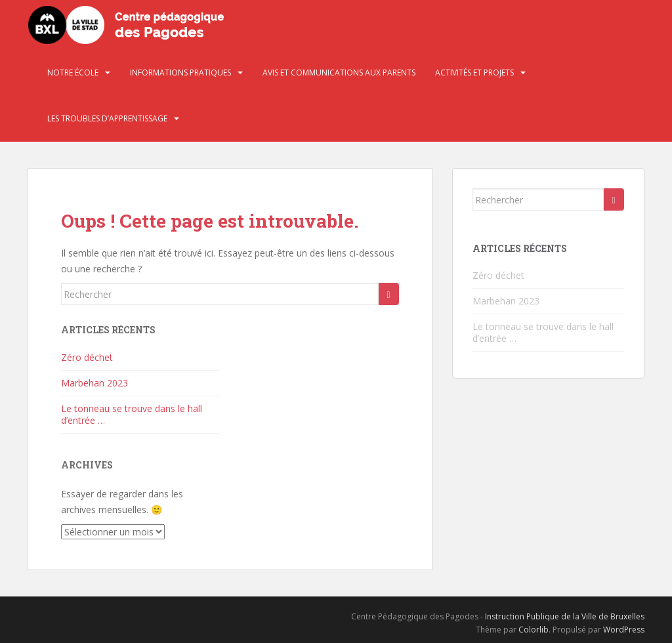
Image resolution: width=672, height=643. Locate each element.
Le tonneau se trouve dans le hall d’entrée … (132, 414)
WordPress (624, 630)
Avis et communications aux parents (339, 73)
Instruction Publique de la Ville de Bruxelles (565, 616)
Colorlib (534, 630)
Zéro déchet (87, 357)
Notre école (73, 73)
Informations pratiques (180, 73)
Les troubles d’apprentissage (107, 118)
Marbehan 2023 (94, 383)
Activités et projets (474, 73)
